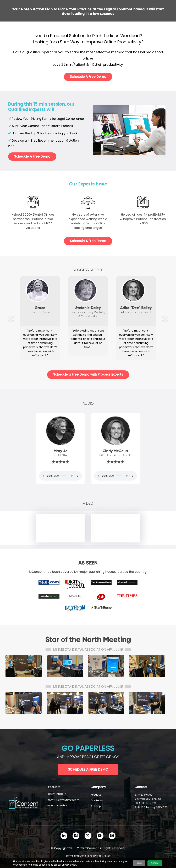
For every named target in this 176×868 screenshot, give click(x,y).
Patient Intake (55, 794)
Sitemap (96, 806)
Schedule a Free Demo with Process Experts (88, 374)
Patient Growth (56, 806)
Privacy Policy (102, 856)
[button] (11, 318)
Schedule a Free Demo (88, 769)
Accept (155, 863)
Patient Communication (62, 800)
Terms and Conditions (79, 856)
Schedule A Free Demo (88, 77)
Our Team (97, 800)
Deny (139, 863)
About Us (96, 795)
